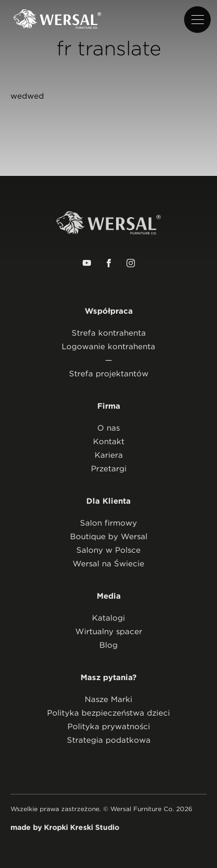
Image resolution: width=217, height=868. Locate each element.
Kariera (109, 455)
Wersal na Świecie (109, 564)
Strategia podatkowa (109, 740)
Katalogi (109, 618)
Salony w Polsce (109, 550)
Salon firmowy (109, 523)
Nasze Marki (109, 699)
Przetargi (109, 469)
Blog (109, 645)
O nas (109, 428)
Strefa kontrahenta (109, 333)
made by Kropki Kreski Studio (65, 827)
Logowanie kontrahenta (109, 347)
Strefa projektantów (109, 374)
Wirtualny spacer (109, 632)
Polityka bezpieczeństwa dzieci (109, 713)
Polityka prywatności (109, 727)
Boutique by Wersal (109, 537)
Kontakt (109, 442)
